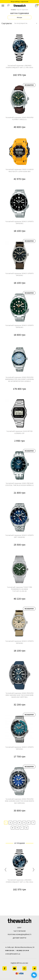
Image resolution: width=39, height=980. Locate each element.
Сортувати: (7, 23)
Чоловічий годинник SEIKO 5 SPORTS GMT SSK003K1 (19, 536)
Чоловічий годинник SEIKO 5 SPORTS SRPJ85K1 (19, 274)
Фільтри (19, 17)
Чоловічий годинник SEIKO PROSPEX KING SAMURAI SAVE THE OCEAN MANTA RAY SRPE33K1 (19, 801)
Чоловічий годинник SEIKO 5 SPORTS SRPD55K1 (19, 222)
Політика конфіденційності (20, 934)
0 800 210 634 (10, 950)
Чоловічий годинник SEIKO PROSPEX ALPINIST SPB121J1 (19, 118)
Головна (13, 10)
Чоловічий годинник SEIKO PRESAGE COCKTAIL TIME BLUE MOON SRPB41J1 (20, 484)
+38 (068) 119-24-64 (22, 950)
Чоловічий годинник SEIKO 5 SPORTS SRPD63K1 (19, 326)
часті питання (19, 931)
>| (26, 828)
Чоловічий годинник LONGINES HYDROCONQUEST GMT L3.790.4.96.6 (19, 66)
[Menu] (3, 6)
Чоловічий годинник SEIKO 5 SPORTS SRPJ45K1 (19, 748)
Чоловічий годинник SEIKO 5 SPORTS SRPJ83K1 (19, 642)
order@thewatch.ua (13, 954)
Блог (20, 928)
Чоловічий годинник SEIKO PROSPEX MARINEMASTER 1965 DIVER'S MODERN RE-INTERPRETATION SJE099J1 (20, 379)
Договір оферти (20, 938)
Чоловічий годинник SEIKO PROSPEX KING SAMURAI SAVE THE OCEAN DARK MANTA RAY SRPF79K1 (19, 695)
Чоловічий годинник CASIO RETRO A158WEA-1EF (19, 432)
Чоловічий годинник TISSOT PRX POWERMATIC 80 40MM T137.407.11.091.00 (19, 589)
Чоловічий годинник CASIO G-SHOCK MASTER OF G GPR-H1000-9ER (20, 170)
